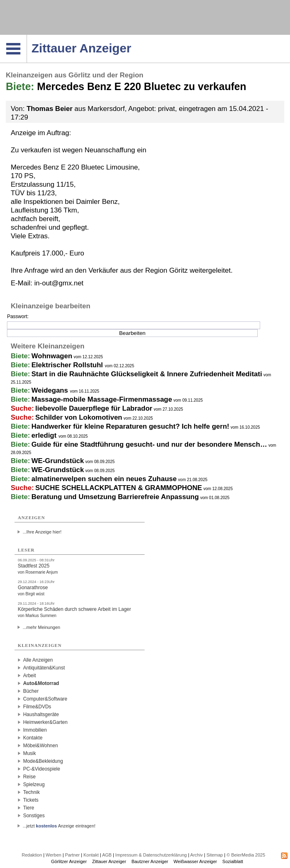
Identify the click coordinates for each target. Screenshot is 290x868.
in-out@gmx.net (59, 283)
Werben (54, 855)
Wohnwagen (52, 356)
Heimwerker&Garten (45, 722)
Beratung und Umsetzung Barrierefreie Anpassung (115, 497)
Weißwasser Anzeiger (195, 861)
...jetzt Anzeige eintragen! (59, 826)
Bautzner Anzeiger (150, 861)
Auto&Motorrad (41, 683)
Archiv (197, 855)
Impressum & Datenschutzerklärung (151, 855)
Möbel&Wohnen (40, 746)
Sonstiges (34, 816)
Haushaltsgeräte (41, 714)
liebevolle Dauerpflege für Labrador (94, 408)
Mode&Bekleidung (43, 761)
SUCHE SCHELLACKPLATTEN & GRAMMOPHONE (119, 488)
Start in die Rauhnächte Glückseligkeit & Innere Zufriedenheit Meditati (147, 374)
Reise (29, 777)
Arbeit (29, 676)
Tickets (31, 800)
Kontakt (91, 855)
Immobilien (35, 730)
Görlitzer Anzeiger (69, 861)
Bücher (31, 691)
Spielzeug (34, 784)
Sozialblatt (233, 861)
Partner (72, 855)
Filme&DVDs (37, 707)
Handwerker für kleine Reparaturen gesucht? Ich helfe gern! (130, 426)
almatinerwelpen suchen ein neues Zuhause (104, 479)
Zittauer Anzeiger (109, 861)
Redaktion (32, 855)
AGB (107, 855)
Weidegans (51, 390)
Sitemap (215, 855)
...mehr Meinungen (41, 627)
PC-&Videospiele (42, 769)
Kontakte (33, 738)
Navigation (27, 37)
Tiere (28, 808)
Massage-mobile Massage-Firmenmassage (102, 399)
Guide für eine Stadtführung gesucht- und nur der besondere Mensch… (149, 444)
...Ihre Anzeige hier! (42, 532)
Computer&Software (45, 699)
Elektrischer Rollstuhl (68, 365)
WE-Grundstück (58, 461)
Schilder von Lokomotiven (79, 417)
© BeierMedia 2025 (246, 855)
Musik (29, 753)
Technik (31, 792)
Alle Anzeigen (38, 660)
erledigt (45, 435)
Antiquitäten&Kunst (44, 668)
